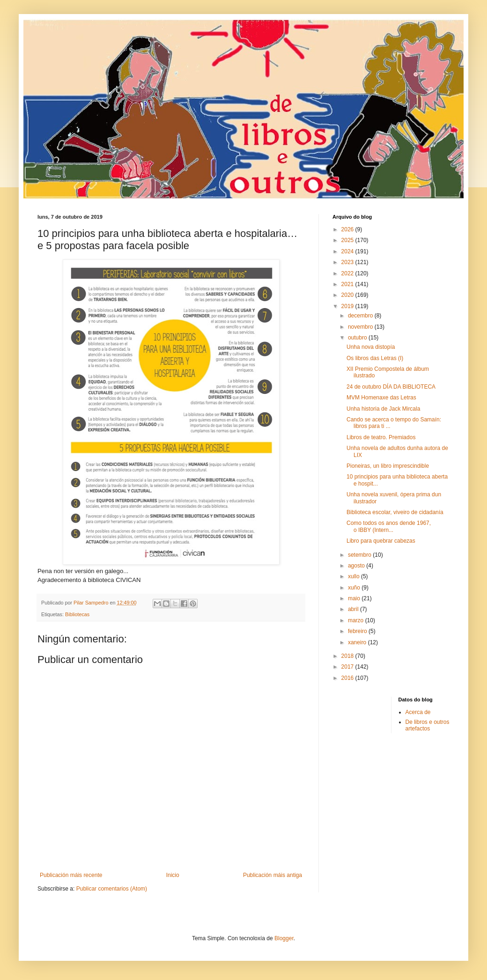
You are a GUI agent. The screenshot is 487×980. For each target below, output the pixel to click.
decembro (361, 316)
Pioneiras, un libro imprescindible (388, 466)
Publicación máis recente (71, 875)
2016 (348, 678)
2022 (348, 273)
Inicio (173, 875)
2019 (348, 306)
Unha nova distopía (371, 347)
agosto (357, 566)
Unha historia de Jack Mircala (383, 409)
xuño (355, 588)
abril (354, 609)
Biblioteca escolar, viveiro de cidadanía (395, 512)
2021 (348, 284)
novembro (361, 327)
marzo (357, 620)
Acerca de (418, 712)
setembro (360, 555)
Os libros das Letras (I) (375, 358)
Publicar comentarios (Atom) (112, 889)
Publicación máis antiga (273, 875)
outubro (358, 338)
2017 (348, 667)
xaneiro (358, 642)
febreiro (358, 631)
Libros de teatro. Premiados (381, 437)
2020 (348, 295)
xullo (354, 576)
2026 (348, 229)
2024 (348, 251)
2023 (348, 262)
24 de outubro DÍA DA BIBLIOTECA (391, 387)
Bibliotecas (77, 614)
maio (355, 598)
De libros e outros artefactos (428, 725)
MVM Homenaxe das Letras (381, 398)
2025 (348, 240)
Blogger (284, 938)
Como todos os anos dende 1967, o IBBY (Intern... (389, 526)
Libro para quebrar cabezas (381, 541)
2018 (348, 656)
